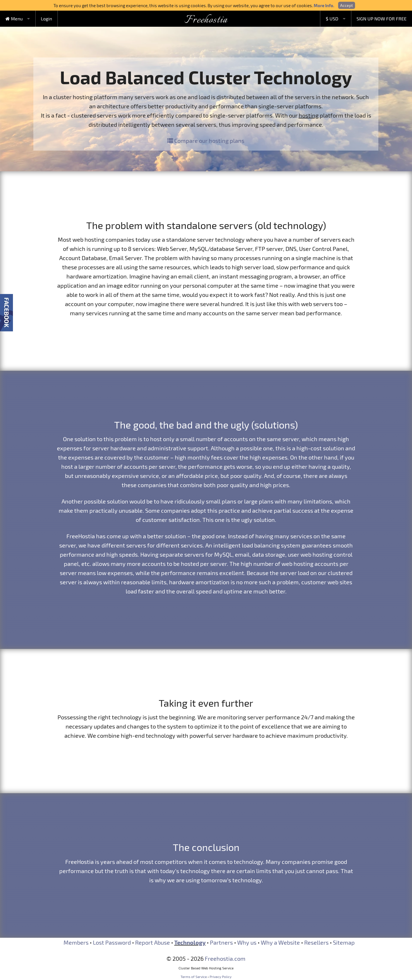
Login (46, 19)
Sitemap (344, 942)
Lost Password (112, 942)
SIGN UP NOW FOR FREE (382, 19)
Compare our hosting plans (206, 141)
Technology (190, 942)
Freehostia (206, 20)
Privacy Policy (221, 977)
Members (76, 942)
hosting (309, 115)
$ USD (332, 19)
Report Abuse (153, 942)
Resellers (316, 942)
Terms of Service (194, 977)
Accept (346, 5)
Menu (14, 19)
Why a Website (280, 942)
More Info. (324, 5)
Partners (221, 942)
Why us (247, 942)
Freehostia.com (225, 958)
